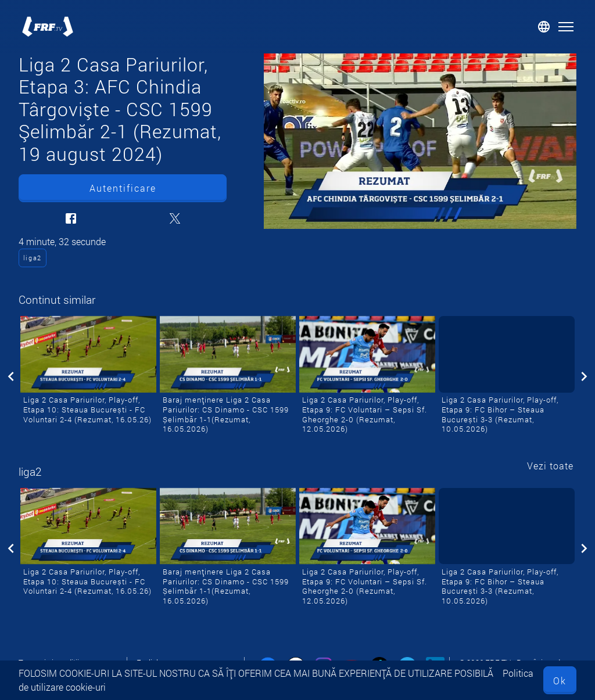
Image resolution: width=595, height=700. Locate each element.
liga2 (33, 258)
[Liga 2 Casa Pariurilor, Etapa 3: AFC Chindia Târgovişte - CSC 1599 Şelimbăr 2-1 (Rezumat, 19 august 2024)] (420, 141)
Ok (560, 681)
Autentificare (123, 188)
